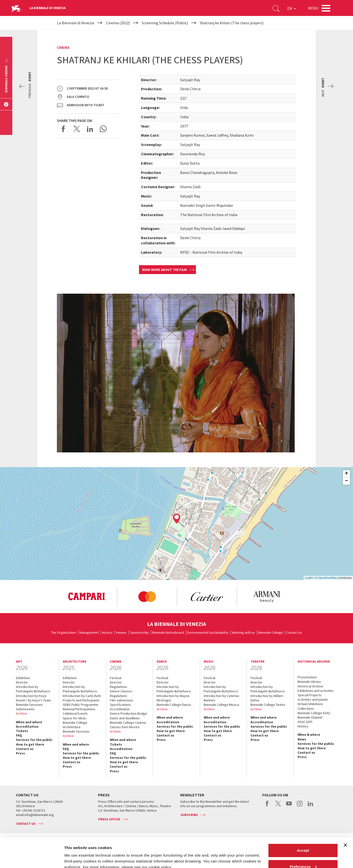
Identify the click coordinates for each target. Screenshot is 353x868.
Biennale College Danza (174, 705)
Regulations (119, 687)
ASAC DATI (305, 722)
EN (292, 8)
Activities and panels (313, 699)
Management (89, 632)
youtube (289, 806)
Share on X (77, 129)
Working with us (243, 632)
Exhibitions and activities (316, 691)
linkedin (310, 806)
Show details (76, 853)
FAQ (19, 735)
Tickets (22, 731)
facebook (267, 806)
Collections (306, 709)
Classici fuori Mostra (125, 727)
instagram (300, 806)
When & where (309, 735)
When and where (29, 722)
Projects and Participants (81, 700)
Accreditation (27, 726)
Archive (21, 713)
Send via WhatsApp (103, 129)
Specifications (120, 705)
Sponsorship (139, 632)
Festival (116, 678)
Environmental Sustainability (208, 632)
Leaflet (309, 578)
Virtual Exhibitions (310, 704)
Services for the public (34, 740)
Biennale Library (309, 682)
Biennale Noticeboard (168, 632)
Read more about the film (164, 270)
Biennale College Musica (221, 705)
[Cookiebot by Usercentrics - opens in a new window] (32, 858)
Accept (303, 823)
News (302, 739)
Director (22, 682)
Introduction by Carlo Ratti (82, 696)
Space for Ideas (74, 718)
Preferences (303, 839)
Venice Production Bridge (128, 713)
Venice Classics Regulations (121, 693)
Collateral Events (75, 713)
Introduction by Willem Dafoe (267, 698)
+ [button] (347, 474)
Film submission (121, 700)
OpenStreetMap (328, 578)
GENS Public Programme (81, 705)
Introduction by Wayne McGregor (173, 698)
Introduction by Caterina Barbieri (221, 698)
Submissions (25, 709)
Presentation (307, 677)
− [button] (347, 481)
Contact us (294, 632)
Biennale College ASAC (314, 713)
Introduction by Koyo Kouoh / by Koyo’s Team (33, 698)
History (107, 632)
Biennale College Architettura (75, 725)
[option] (87, 597)
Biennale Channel (310, 717)
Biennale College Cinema (128, 723)
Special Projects (310, 695)
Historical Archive (310, 686)
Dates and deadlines (125, 718)
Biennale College (271, 632)
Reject (303, 855)
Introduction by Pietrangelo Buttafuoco (33, 689)
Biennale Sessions (29, 705)
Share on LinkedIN (90, 129)
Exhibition (23, 678)
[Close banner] (345, 817)
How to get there (30, 744)
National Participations (79, 709)
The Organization (63, 632)
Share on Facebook (63, 129)
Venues (121, 632)
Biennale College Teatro (268, 705)
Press (20, 753)
